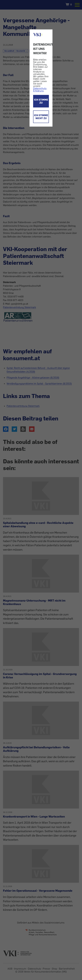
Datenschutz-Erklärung (40, 90)
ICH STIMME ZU (41, 101)
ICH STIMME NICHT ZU (41, 117)
